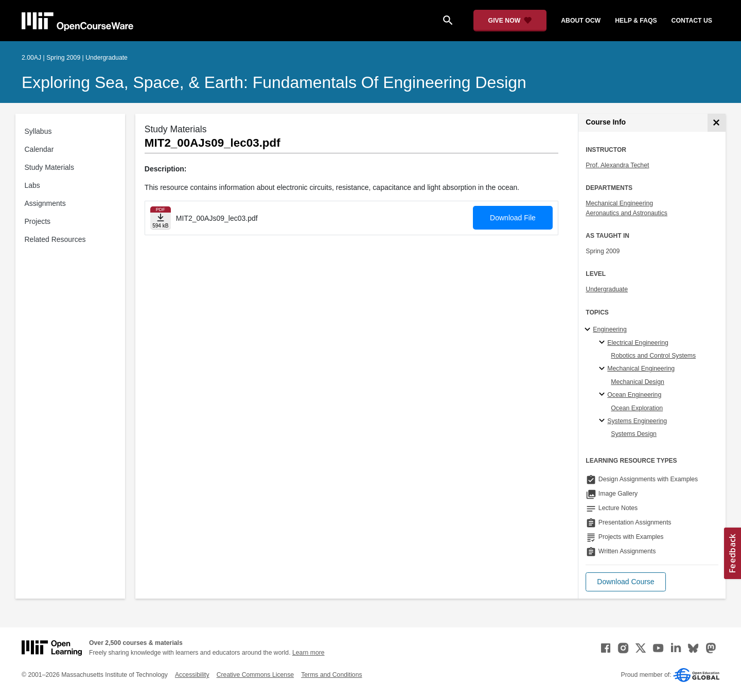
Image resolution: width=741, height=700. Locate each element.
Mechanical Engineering (619, 203)
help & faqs (636, 21)
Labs (32, 185)
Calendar (39, 149)
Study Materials (49, 167)
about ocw (581, 21)
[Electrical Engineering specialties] (603, 343)
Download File (513, 218)
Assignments (45, 203)
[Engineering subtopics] (589, 330)
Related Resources (55, 239)
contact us (692, 21)
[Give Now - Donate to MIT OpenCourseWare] (510, 21)
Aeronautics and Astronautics (627, 213)
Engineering (610, 329)
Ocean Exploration (637, 408)
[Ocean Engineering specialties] (603, 395)
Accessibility (192, 675)
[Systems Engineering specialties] (603, 421)
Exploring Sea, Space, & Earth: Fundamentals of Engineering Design (274, 82)
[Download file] (161, 218)
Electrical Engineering (638, 343)
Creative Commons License (255, 675)
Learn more (308, 653)
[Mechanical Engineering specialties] (603, 369)
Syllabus (38, 131)
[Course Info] (717, 123)
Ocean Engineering (634, 395)
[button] (625, 582)
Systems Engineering (637, 421)
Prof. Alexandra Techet (617, 165)
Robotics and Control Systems (653, 356)
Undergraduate (607, 289)
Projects (38, 221)
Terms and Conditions (331, 675)
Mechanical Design (638, 382)
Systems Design (634, 434)
